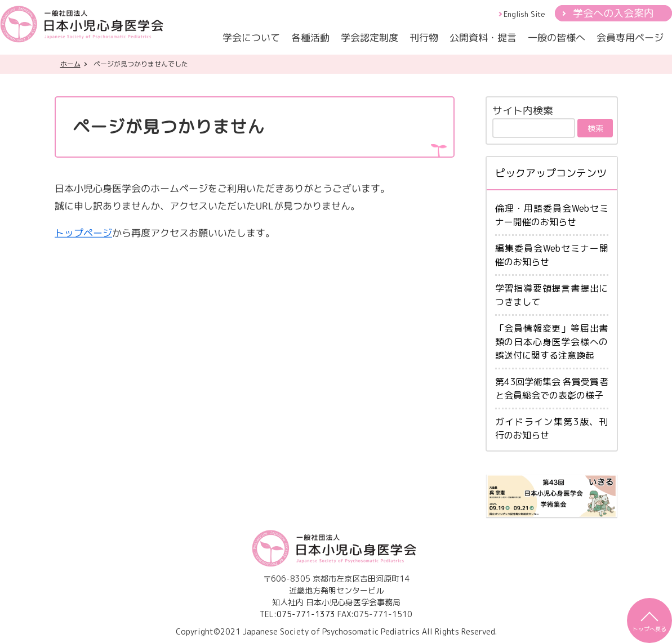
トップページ (83, 232)
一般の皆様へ (557, 37)
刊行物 (424, 37)
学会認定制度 (370, 37)
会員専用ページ (630, 37)
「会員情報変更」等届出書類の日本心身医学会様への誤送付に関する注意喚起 (552, 342)
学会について (251, 37)
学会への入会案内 (613, 13)
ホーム (70, 64)
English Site (524, 14)
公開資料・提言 (483, 37)
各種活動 (310, 37)
